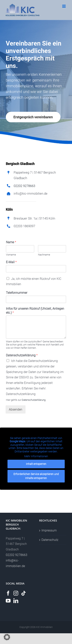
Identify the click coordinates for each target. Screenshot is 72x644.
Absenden (16, 409)
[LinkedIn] (16, 601)
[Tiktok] (24, 593)
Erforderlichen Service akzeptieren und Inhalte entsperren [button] (36, 476)
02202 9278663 (24, 186)
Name (11, 242)
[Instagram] (16, 593)
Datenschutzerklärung (22, 355)
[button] (7, 637)
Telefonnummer (17, 293)
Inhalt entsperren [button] (36, 464)
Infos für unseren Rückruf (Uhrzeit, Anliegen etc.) (35, 311)
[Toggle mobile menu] (64, 6)
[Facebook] (8, 593)
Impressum (49, 530)
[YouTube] (8, 601)
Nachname (44, 255)
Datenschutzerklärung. (34, 400)
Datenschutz (50, 540)
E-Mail (11, 262)
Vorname (11, 255)
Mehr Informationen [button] (36, 456)
